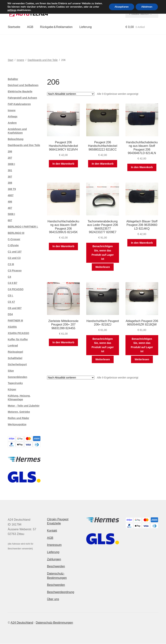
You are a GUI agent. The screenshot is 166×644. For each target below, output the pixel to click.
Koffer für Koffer (18, 339)
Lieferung (86, 27)
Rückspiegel (15, 352)
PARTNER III (15, 321)
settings (12, 10)
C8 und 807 (15, 308)
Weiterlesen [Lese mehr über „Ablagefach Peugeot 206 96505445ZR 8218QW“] (142, 359)
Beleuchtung (16, 139)
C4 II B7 (12, 283)
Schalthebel (15, 358)
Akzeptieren (122, 7)
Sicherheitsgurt (17, 364)
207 (10, 158)
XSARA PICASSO (18, 333)
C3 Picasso (15, 271)
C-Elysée (13, 245)
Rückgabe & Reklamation (56, 27)
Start (11, 60)
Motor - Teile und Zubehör (24, 406)
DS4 (10, 314)
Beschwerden (56, 566)
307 (10, 177)
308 (10, 183)
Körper (12, 389)
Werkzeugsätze (17, 424)
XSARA (12, 327)
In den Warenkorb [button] (63, 164)
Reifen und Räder (19, 418)
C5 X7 (11, 302)
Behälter (13, 79)
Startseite (14, 27)
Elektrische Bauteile (20, 91)
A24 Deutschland (22, 623)
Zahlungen (54, 559)
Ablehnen (147, 7)
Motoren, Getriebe (19, 412)
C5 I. (11, 296)
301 (10, 170)
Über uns (53, 599)
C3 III (11, 264)
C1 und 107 (15, 252)
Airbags (13, 116)
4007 (11, 195)
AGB (30, 27)
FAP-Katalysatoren (19, 104)
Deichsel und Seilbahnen (23, 85)
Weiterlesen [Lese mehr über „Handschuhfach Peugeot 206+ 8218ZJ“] (103, 359)
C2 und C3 (14, 258)
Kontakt (52, 531)
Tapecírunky (15, 383)
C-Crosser (14, 239)
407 (10, 208)
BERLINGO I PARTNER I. (23, 227)
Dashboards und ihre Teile (43, 60)
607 (10, 220)
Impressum (54, 545)
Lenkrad (13, 346)
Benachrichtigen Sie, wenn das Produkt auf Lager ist (103, 253)
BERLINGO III (16, 233)
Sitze (11, 371)
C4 (9, 277)
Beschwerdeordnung (61, 592)
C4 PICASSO (16, 289)
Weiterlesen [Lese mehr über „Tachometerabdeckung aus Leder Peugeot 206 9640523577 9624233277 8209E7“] (103, 267)
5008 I (11, 214)
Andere (12, 123)
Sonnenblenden (17, 377)
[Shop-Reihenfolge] (71, 94)
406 (10, 202)
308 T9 (12, 189)
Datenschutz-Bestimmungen (54, 623)
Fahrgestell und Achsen (22, 98)
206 (10, 151)
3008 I (11, 164)
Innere (20, 60)
